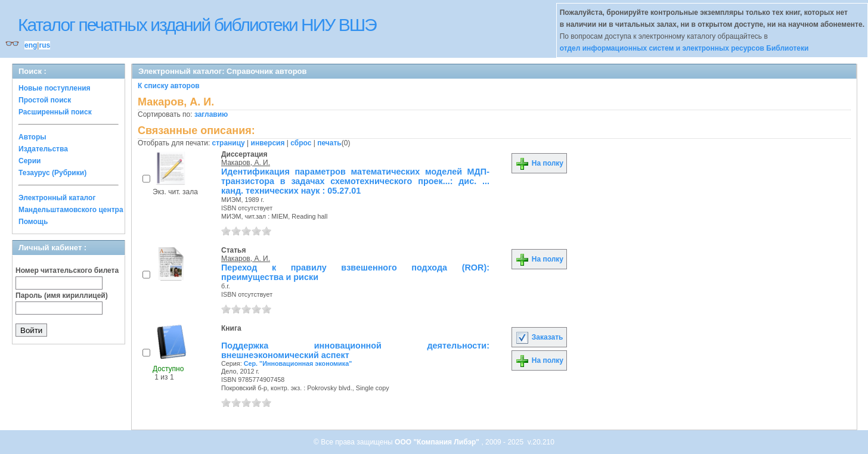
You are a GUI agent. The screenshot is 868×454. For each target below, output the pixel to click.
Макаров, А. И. (246, 163)
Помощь (33, 222)
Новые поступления (55, 88)
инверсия (268, 143)
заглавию (211, 114)
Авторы (32, 137)
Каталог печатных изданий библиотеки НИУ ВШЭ (197, 25)
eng (31, 45)
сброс (301, 143)
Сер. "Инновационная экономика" (298, 363)
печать (329, 143)
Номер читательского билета (67, 270)
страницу (229, 143)
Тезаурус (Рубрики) (52, 173)
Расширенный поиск (55, 112)
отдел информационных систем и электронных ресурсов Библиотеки (684, 48)
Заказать (539, 337)
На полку (539, 163)
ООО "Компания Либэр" (438, 442)
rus (44, 45)
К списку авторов (169, 86)
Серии (30, 161)
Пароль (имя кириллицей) (62, 296)
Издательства (43, 149)
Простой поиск (45, 100)
